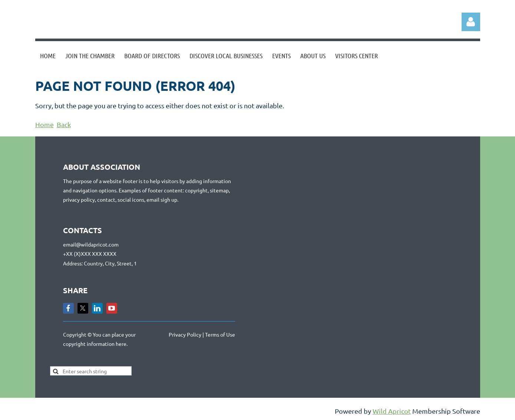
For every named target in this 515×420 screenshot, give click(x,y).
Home (44, 124)
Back (64, 124)
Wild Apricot (392, 411)
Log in (471, 22)
